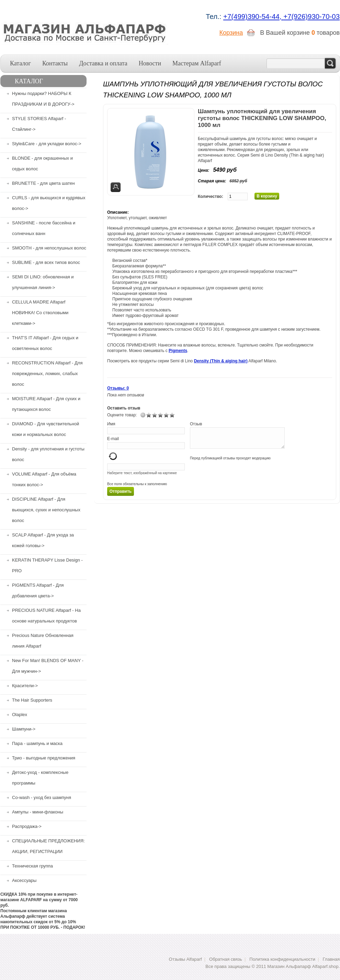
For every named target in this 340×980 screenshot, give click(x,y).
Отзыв (196, 424)
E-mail (113, 439)
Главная (331, 959)
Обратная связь (226, 959)
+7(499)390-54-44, (253, 17)
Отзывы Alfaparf (185, 959)
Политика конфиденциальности (282, 959)
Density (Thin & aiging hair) (221, 361)
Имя (111, 424)
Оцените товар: (122, 415)
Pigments (178, 351)
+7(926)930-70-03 (311, 17)
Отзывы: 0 (118, 388)
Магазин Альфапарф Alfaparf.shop (303, 966)
